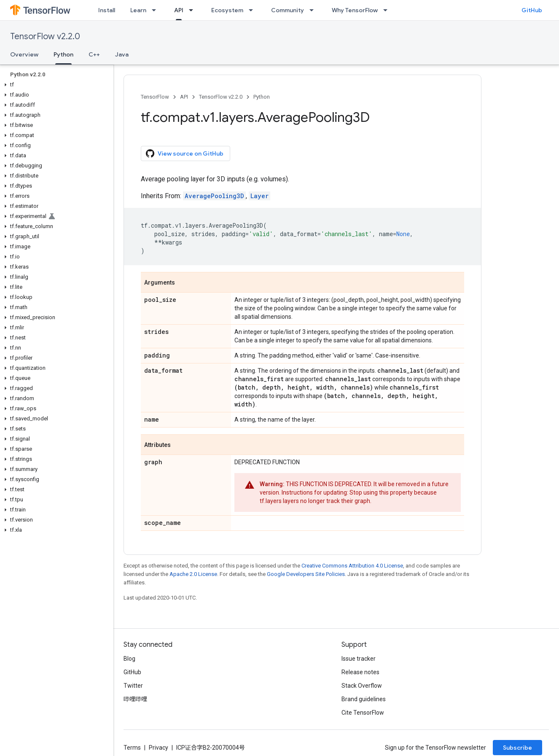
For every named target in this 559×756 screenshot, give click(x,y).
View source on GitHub (185, 153)
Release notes (360, 672)
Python (262, 97)
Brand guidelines (364, 699)
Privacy (159, 748)
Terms (132, 748)
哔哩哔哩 (135, 699)
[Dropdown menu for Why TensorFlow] (388, 10)
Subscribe (517, 748)
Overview (24, 54)
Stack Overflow (362, 686)
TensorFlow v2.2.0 (45, 36)
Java (122, 54)
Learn (138, 10)
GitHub (532, 10)
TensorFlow (155, 97)
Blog (129, 659)
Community (288, 10)
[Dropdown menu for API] (193, 10)
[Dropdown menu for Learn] (156, 10)
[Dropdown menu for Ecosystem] (253, 10)
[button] (55, 85)
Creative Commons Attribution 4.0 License (352, 566)
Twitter (133, 686)
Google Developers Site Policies (306, 574)
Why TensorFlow (355, 10)
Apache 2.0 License (193, 574)
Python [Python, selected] (63, 54)
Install (107, 10)
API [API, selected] (179, 10)
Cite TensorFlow (363, 713)
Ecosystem (227, 10)
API (184, 97)
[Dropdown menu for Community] (314, 10)
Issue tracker (359, 659)
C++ (94, 54)
